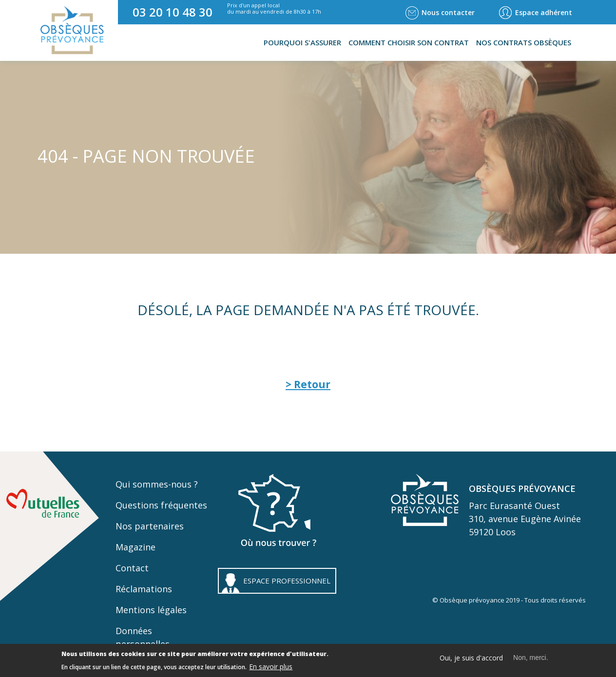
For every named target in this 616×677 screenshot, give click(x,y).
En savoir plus (271, 669)
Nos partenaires (150, 526)
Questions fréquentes (161, 505)
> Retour (308, 384)
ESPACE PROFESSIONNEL (287, 581)
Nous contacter (448, 12)
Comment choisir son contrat (409, 42)
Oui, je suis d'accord (471, 660)
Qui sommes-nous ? (157, 484)
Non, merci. (531, 660)
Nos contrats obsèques (524, 42)
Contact (132, 568)
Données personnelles (143, 637)
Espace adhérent (544, 12)
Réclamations (144, 589)
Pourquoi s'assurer (302, 42)
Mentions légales (151, 610)
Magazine (135, 547)
